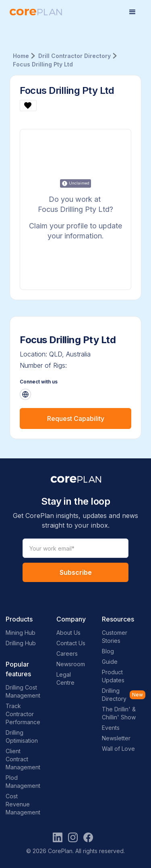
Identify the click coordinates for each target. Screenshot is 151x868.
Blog (108, 651)
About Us (68, 633)
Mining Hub (21, 633)
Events (111, 728)
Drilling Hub (21, 643)
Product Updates (113, 676)
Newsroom (71, 664)
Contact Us (71, 643)
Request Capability (76, 418)
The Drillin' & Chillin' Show (119, 713)
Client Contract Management (23, 759)
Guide (110, 662)
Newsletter (116, 738)
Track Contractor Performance (23, 714)
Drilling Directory (114, 695)
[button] (132, 12)
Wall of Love (118, 749)
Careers (67, 654)
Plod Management (23, 782)
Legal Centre (65, 678)
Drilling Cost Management (23, 691)
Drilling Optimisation (22, 736)
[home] (36, 12)
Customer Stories (115, 637)
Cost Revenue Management (23, 804)
